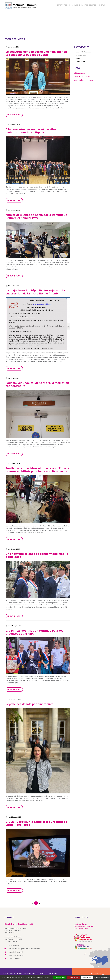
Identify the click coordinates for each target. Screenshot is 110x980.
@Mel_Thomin (14, 958)
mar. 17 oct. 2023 (13, 125)
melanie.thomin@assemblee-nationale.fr (24, 949)
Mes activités (61, 5)
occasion (89, 80)
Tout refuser (74, 977)
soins (84, 73)
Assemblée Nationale (84, 52)
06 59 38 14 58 (14, 946)
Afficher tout (81, 62)
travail (76, 81)
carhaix (82, 80)
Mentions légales (80, 924)
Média (78, 58)
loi (75, 73)
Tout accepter (60, 977)
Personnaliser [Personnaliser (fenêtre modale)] (87, 977)
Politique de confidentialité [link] (101, 977)
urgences (79, 76)
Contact (102, 5)
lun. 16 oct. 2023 (13, 210)
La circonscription (89, 5)
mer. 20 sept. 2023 (13, 817)
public (80, 73)
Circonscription (81, 55)
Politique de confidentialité (84, 926)
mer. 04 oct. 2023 (13, 464)
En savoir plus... (14, 115)
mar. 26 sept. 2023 (13, 699)
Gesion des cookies (81, 928)
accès (88, 77)
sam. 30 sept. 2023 (13, 626)
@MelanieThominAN (16, 955)
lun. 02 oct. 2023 (13, 549)
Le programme (74, 5)
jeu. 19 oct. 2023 (13, 47)
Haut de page (97, 974)
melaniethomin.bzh (16, 952)
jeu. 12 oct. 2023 (13, 286)
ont (84, 77)
